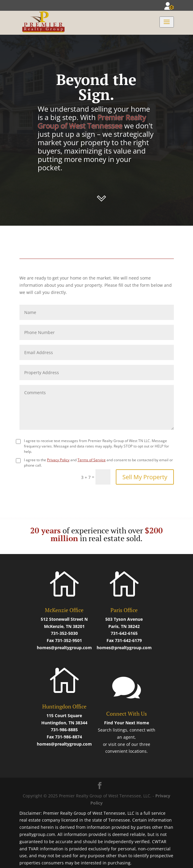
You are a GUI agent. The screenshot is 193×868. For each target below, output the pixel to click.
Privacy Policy (58, 460)
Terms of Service (92, 460)
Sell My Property (145, 477)
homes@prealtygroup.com (64, 648)
